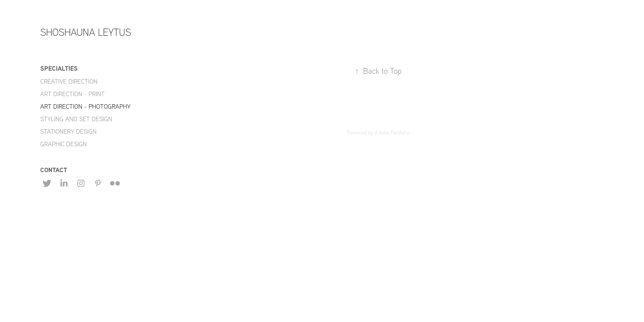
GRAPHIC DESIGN (64, 144)
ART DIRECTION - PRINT (72, 94)
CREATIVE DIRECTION (69, 81)
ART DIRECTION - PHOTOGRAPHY (85, 106)
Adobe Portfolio (392, 133)
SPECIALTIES (59, 68)
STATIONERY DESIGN (68, 131)
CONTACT (54, 170)
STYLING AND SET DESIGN (76, 119)
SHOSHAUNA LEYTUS (86, 32)
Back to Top (378, 71)
